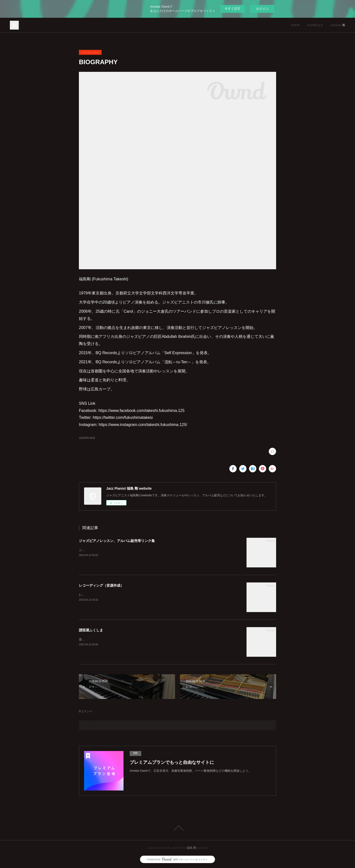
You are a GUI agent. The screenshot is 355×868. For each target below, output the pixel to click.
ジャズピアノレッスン (94, 550)
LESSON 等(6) (87, 438)
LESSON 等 (338, 25)
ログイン (262, 9)
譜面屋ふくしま (91, 630)
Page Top (177, 828)
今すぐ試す (233, 9)
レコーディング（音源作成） (101, 585)
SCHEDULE (315, 25)
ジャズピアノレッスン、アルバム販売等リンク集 (117, 541)
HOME (295, 25)
